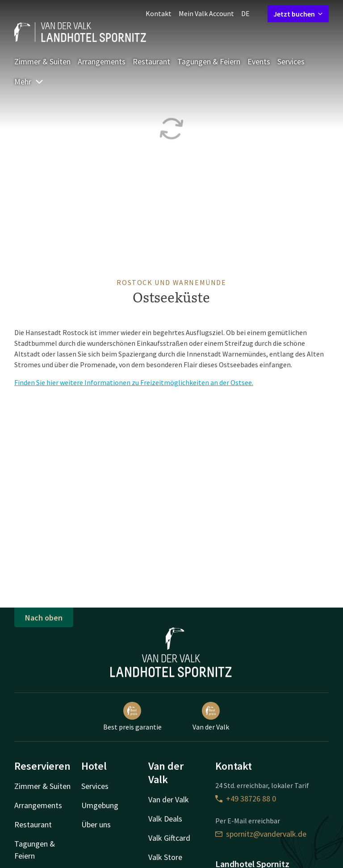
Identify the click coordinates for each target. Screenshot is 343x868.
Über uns (96, 824)
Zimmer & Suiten (42, 61)
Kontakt (159, 13)
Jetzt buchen (298, 14)
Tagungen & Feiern (209, 61)
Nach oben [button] (44, 618)
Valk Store (165, 857)
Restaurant (151, 61)
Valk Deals (165, 819)
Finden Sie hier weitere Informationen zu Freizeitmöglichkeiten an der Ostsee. (134, 382)
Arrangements (102, 61)
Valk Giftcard (169, 838)
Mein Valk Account (206, 13)
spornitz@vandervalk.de (261, 834)
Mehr (29, 82)
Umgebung (100, 805)
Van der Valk (211, 717)
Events (259, 61)
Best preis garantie (132, 717)
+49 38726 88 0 (246, 799)
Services (291, 61)
